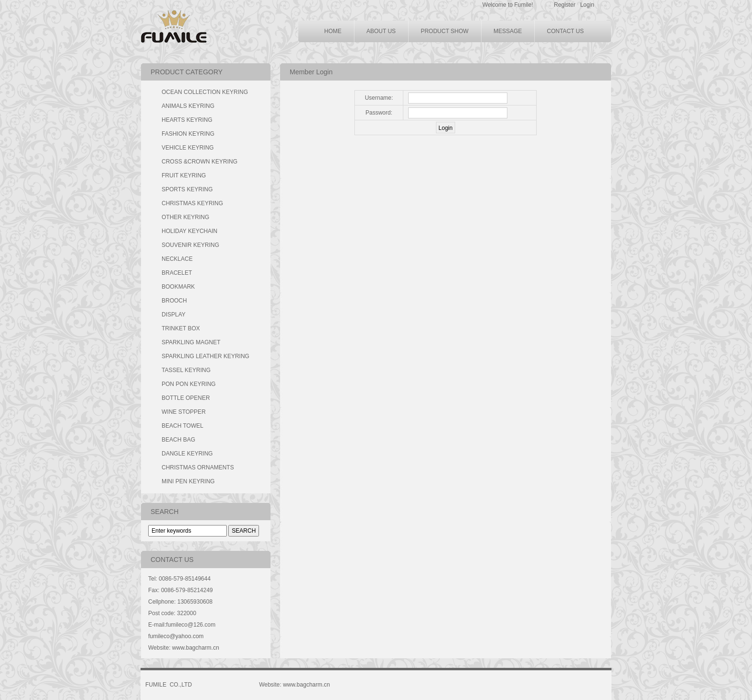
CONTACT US (565, 31)
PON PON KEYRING (189, 384)
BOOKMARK (178, 287)
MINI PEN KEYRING (188, 481)
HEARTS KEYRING (187, 120)
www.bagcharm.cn (196, 648)
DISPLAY (174, 315)
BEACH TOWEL (182, 426)
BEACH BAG (178, 440)
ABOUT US (381, 31)
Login (587, 5)
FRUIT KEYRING (184, 175)
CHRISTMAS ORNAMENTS (198, 467)
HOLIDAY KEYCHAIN (189, 231)
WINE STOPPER (184, 412)
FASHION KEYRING (188, 134)
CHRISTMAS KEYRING (192, 203)
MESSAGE (508, 31)
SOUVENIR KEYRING (190, 245)
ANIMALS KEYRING (188, 106)
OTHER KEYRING (185, 217)
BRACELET (177, 273)
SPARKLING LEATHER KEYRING (206, 356)
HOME (333, 31)
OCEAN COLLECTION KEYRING (205, 92)
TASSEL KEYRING (186, 370)
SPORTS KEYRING (187, 189)
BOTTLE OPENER (186, 398)
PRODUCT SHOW (445, 31)
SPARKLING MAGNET (191, 342)
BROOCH (174, 301)
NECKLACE (177, 259)
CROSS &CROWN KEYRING (200, 162)
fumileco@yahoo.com (176, 636)
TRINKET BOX (181, 328)
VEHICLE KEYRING (188, 148)
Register (565, 5)
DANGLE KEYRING (187, 454)
